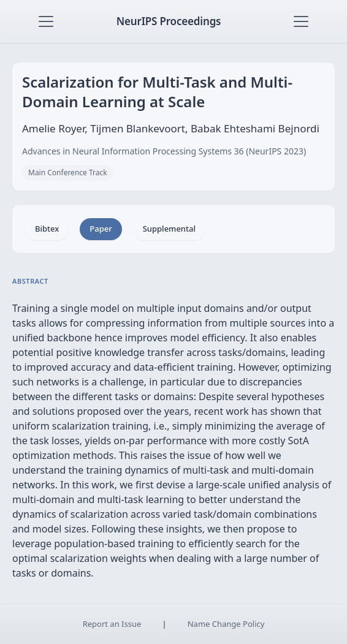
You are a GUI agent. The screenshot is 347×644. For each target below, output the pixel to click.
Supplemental (169, 229)
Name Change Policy (226, 624)
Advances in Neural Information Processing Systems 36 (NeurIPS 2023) (164, 151)
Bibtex (47, 229)
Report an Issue (112, 624)
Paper (101, 229)
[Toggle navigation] (46, 21)
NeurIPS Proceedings (169, 21)
